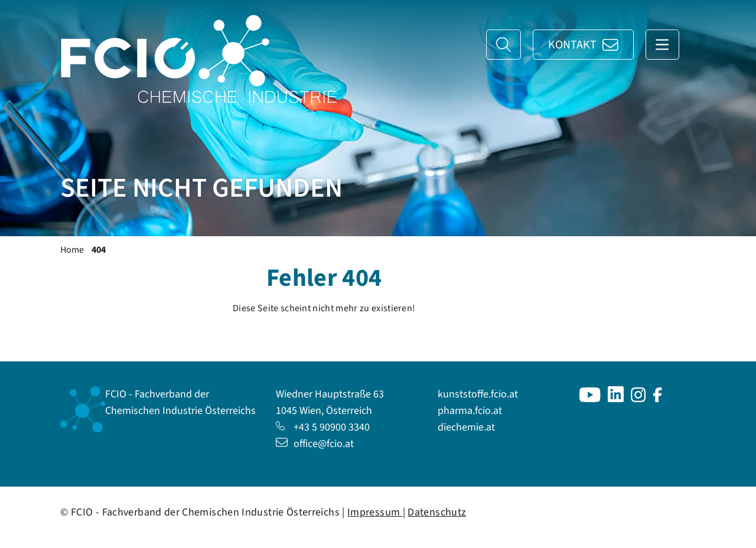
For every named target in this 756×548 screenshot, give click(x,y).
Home (72, 250)
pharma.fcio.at (470, 411)
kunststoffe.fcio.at (478, 394)
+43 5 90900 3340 (323, 427)
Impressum (375, 512)
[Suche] (504, 45)
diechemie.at (466, 427)
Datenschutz (437, 512)
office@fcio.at (315, 444)
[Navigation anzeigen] (662, 45)
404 (99, 250)
